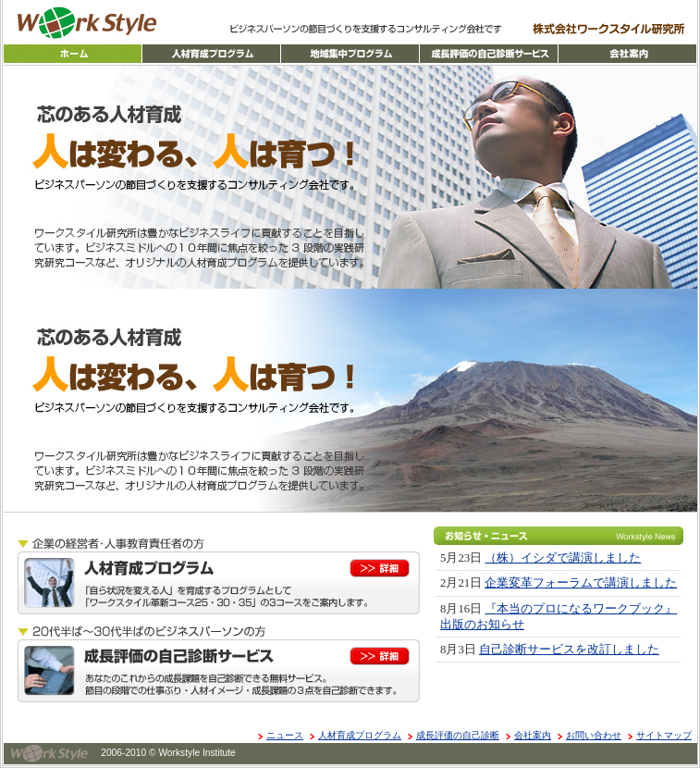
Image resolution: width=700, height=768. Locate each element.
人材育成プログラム (360, 735)
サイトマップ (664, 735)
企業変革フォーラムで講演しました (581, 583)
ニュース (285, 735)
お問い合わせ (594, 735)
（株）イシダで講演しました (563, 558)
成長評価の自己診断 (458, 735)
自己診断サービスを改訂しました (569, 650)
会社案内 (533, 735)
